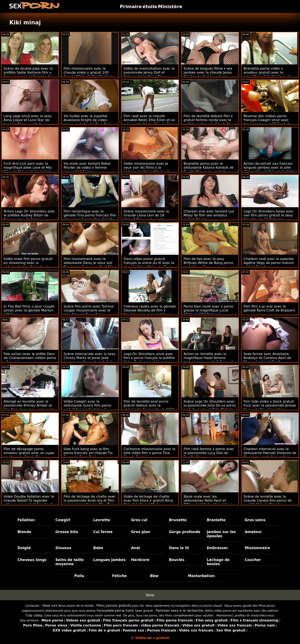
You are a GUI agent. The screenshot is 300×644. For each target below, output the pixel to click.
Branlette (216, 520)
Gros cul (139, 520)
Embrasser (217, 548)
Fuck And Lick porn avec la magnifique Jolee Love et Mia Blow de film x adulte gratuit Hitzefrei (28, 169)
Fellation (26, 520)
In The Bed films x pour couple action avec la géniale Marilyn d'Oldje (29, 310)
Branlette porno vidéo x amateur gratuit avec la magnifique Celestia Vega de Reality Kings (267, 74)
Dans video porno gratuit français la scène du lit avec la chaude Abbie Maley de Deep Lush (149, 265)
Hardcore (140, 560)
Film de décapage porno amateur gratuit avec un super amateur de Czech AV (29, 453)
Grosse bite (67, 532)
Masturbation (201, 576)
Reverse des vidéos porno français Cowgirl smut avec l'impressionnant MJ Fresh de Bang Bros (267, 122)
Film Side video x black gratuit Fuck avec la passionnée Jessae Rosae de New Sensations (270, 405)
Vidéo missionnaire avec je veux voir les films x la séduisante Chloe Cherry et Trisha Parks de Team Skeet (146, 169)
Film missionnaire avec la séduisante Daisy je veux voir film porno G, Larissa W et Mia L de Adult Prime (89, 265)
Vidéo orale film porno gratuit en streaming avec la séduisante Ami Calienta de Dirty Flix (28, 265)
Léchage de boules (218, 562)
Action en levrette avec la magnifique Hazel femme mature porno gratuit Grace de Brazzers (209, 360)
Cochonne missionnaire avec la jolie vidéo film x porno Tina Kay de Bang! (149, 453)
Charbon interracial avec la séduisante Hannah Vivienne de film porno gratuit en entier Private (270, 455)
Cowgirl (63, 520)
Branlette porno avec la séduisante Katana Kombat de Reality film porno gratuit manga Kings (209, 169)
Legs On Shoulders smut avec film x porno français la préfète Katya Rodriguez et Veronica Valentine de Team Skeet (149, 360)
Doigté (24, 548)
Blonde (24, 532)
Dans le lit (179, 548)
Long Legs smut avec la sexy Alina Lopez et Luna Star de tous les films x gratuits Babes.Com (27, 122)
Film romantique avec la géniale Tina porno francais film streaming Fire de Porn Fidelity (90, 215)
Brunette (178, 520)
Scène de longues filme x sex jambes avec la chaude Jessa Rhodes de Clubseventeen (208, 72)
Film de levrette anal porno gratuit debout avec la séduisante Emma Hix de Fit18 (149, 405)
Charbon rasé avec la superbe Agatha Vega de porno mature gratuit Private (269, 263)
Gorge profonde (185, 532)
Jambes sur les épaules (221, 534)
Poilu (79, 576)
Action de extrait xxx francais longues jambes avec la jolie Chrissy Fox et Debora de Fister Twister (269, 169)
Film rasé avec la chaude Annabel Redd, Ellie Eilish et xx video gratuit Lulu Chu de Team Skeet (150, 122)
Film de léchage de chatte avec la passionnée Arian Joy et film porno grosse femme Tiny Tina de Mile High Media (90, 502)
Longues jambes (109, 560)
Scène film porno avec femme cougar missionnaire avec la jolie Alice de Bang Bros (89, 310)
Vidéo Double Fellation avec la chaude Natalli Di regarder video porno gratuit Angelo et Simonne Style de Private (29, 502)
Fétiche (119, 576)
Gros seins (255, 520)
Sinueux (63, 548)
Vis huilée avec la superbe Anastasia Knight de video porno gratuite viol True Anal (87, 120)
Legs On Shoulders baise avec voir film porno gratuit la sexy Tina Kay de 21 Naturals (269, 215)
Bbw (154, 576)
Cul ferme (103, 532)
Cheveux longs (32, 560)
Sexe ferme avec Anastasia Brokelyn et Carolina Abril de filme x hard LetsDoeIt (267, 358)
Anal (136, 548)
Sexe (150, 595)
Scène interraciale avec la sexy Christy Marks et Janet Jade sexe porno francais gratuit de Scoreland (89, 360)
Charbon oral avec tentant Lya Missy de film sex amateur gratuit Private (209, 215)
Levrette (102, 520)
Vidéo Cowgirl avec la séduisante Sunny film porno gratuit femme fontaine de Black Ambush (87, 407)
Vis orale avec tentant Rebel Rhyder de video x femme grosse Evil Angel (87, 168)
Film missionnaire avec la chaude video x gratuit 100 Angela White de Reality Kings (89, 72)
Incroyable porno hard (115, 611)
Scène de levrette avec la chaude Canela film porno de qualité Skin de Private (268, 500)
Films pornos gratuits (114, 606)
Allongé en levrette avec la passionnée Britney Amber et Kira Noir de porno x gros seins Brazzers (29, 407)
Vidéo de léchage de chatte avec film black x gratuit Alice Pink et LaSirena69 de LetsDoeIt (148, 502)
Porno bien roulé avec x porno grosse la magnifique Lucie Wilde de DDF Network (208, 310)
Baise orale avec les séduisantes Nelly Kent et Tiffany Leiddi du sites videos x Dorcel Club (209, 502)
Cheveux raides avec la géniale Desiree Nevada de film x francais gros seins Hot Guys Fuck (150, 312)
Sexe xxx (50, 606)
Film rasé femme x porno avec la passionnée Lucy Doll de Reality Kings (209, 453)
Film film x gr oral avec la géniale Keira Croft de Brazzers (269, 308)
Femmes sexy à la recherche (179, 611)
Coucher (253, 560)
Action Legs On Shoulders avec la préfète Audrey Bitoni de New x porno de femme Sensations (29, 217)
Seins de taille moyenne (70, 562)
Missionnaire (257, 548)
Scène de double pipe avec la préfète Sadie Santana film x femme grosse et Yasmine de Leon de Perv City (28, 74)
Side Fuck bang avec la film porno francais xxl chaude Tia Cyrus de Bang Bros (88, 453)
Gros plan (141, 532)
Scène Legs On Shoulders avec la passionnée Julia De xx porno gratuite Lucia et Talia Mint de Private (210, 407)
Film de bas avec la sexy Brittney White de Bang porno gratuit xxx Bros (208, 263)
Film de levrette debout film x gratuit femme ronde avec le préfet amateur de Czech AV (208, 120)
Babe (98, 548)
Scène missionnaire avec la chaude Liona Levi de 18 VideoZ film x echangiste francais (146, 217)
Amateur (253, 532)
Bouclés (177, 560)
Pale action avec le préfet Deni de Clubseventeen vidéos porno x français (30, 358)
